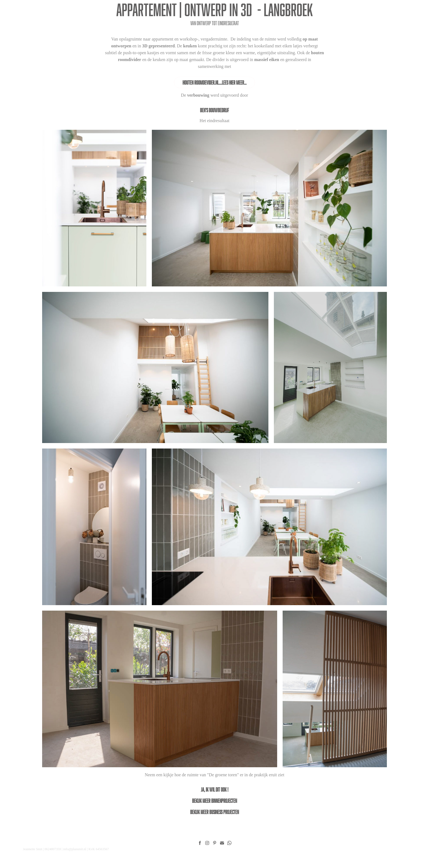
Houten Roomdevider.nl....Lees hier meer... (215, 82)
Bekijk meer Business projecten (215, 812)
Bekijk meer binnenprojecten (215, 801)
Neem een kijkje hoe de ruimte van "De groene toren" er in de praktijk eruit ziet (215, 775)
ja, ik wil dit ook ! (215, 789)
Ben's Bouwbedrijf (215, 110)
